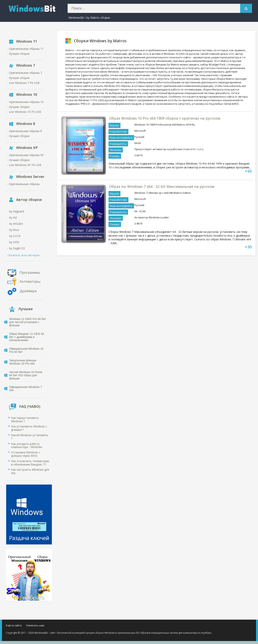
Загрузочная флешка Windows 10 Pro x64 (23, 362)
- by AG (12, 217)
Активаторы (30, 281)
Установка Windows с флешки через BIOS (26, 454)
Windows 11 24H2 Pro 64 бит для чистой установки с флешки (28, 322)
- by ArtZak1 (15, 224)
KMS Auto (197, 149)
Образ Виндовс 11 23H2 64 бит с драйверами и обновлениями (27, 337)
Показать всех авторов (24, 255)
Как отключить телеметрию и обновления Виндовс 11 (30, 463)
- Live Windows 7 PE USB (23, 83)
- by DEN (13, 242)
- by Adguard (16, 211)
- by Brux (13, 230)
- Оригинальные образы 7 (25, 73)
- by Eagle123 (16, 248)
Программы (30, 272)
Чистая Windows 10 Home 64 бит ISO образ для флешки (26, 375)
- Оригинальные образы (23, 184)
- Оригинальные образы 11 (25, 49)
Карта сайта (14, 625)
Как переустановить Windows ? (25, 419)
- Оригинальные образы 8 (25, 131)
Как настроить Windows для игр (30, 471)
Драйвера (28, 291)
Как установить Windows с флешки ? (29, 428)
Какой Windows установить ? (30, 437)
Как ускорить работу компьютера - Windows (27, 445)
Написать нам (35, 625)
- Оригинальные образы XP (25, 155)
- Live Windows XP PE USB (24, 165)
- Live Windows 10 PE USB (24, 112)
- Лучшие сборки (18, 54)
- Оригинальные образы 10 (25, 102)
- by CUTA (14, 236)
